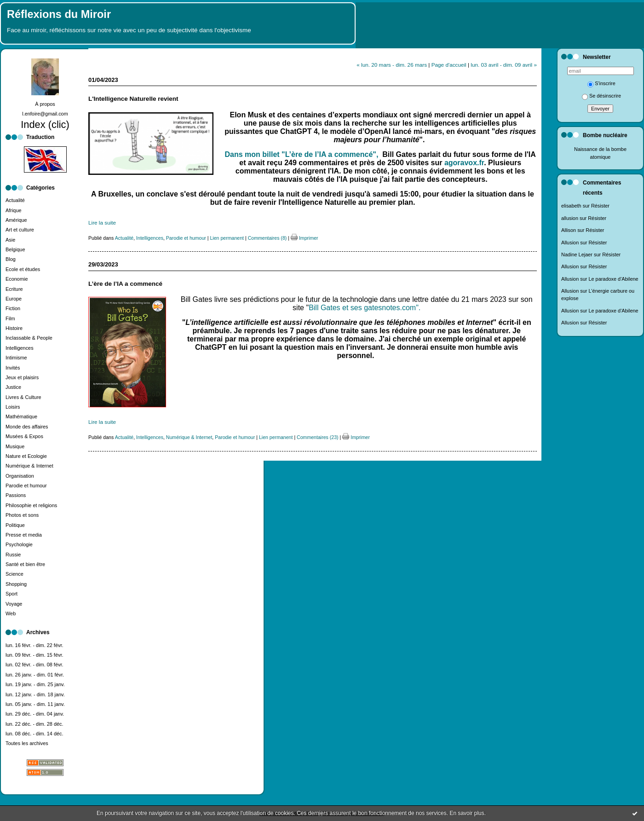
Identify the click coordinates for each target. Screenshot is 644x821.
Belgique (15, 249)
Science (14, 574)
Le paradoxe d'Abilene (613, 279)
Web (11, 613)
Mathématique (21, 416)
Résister (600, 206)
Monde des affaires (27, 427)
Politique (15, 525)
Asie (10, 240)
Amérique (16, 220)
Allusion (570, 243)
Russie (13, 555)
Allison (569, 230)
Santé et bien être (25, 564)
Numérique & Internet (29, 466)
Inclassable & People (29, 338)
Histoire (14, 328)
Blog (11, 259)
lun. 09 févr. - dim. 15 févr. (34, 655)
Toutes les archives (27, 743)
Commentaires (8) (267, 238)
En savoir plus (467, 813)
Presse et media (24, 535)
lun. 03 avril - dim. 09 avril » (504, 65)
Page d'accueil (449, 65)
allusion (570, 218)
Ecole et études (23, 269)
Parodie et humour (26, 486)
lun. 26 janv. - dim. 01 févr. (35, 675)
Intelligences (20, 348)
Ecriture (14, 289)
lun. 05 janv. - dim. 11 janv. (35, 704)
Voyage (14, 604)
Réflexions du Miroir (59, 14)
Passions (16, 495)
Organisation (20, 476)
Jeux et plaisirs (22, 377)
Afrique (14, 210)
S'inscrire (601, 83)
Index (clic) (45, 124)
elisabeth (571, 206)
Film (10, 318)
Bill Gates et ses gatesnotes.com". (365, 308)
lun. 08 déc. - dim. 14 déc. (34, 734)
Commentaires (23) (318, 437)
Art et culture (20, 230)
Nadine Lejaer (577, 254)
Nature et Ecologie (26, 456)
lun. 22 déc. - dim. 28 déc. (34, 724)
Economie (17, 279)
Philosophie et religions (31, 505)
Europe (14, 299)
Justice (13, 387)
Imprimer (305, 238)
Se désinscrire (601, 96)
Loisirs (13, 407)
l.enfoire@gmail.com (45, 114)
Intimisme (16, 358)
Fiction (13, 308)
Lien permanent (227, 238)
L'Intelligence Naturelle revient (133, 99)
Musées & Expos (24, 436)
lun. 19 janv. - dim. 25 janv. (35, 684)
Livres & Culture (23, 397)
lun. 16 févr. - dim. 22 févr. (34, 645)
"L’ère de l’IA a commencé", (331, 154)
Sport (11, 594)
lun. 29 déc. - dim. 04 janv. (35, 714)
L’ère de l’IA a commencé (125, 284)
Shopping (16, 584)
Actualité (15, 200)
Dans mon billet (253, 154)
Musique (15, 446)
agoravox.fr (463, 163)
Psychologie (19, 544)
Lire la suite (102, 223)
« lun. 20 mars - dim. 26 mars (392, 65)
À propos (45, 104)
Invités (13, 368)
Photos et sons (22, 515)
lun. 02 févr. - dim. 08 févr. (34, 665)
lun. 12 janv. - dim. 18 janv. (35, 694)
